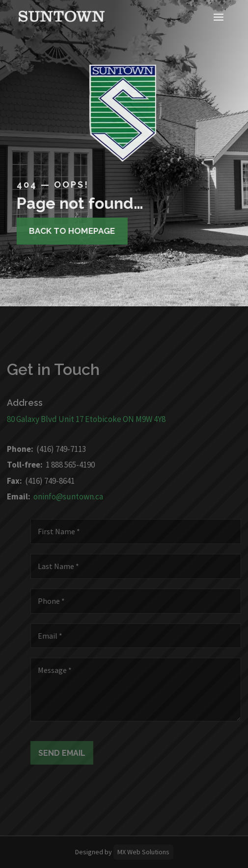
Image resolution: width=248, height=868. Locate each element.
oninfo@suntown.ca (63, 496)
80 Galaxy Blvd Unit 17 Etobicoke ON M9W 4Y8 (81, 419)
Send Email (67, 753)
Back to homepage (68, 231)
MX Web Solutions (143, 852)
